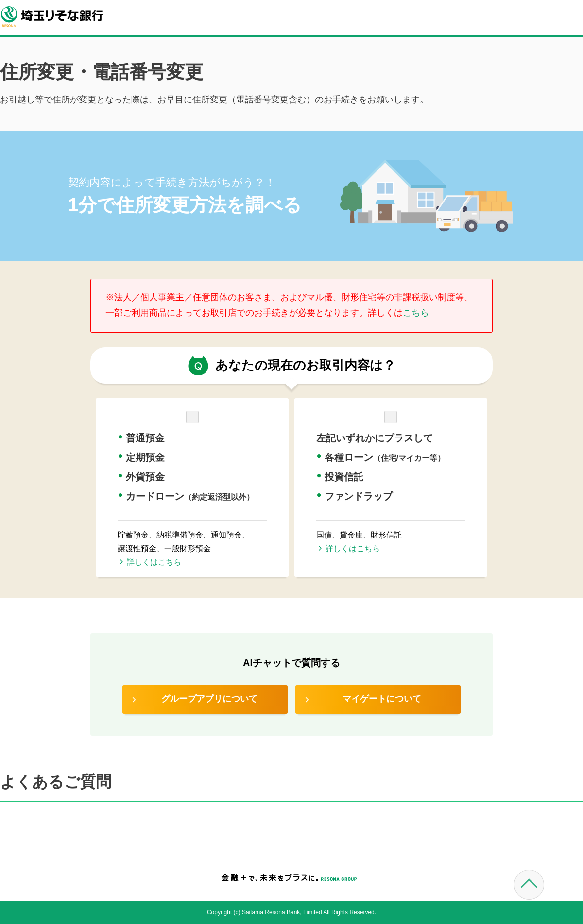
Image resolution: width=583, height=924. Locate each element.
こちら (416, 313)
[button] (192, 459)
